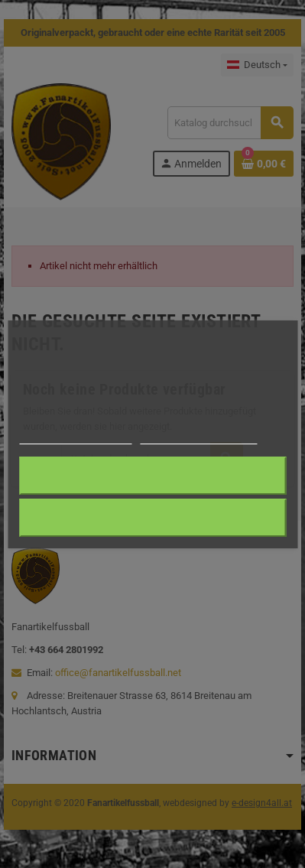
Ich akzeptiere (152, 475)
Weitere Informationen (75, 437)
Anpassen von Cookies (198, 437)
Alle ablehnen (152, 517)
